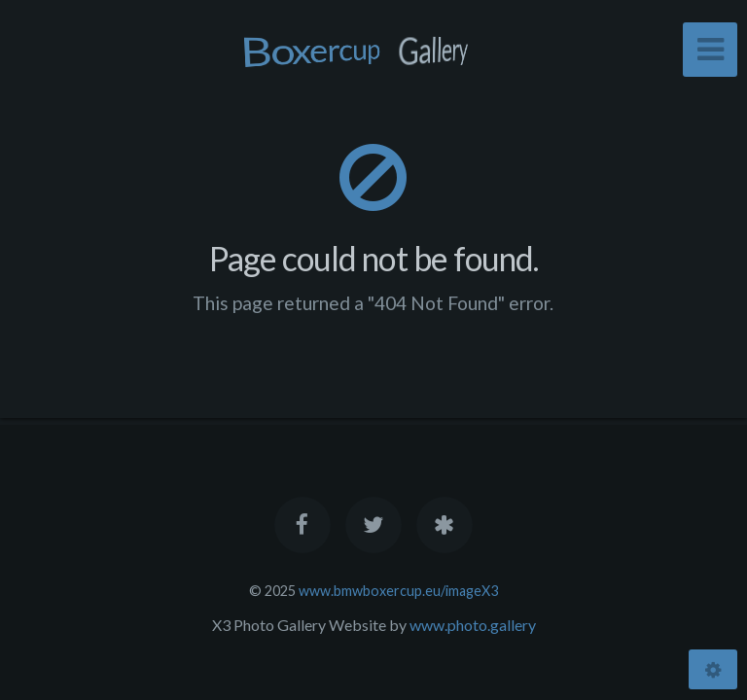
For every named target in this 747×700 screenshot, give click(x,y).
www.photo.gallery (473, 625)
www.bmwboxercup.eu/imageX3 (398, 591)
